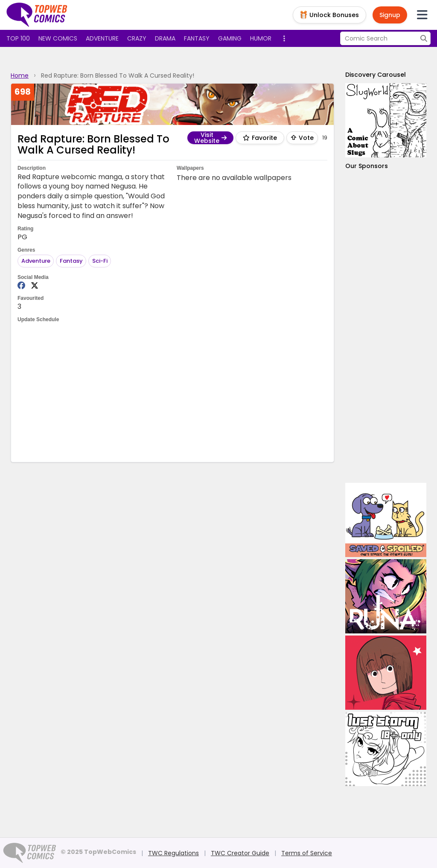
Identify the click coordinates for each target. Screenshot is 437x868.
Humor (261, 38)
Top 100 (18, 38)
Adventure (102, 38)
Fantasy (197, 38)
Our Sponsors (367, 166)
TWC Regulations (173, 853)
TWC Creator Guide (240, 853)
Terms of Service (307, 853)
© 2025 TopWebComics (98, 852)
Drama (165, 38)
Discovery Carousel (376, 75)
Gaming (230, 38)
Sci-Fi (100, 261)
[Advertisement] (173, 392)
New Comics (58, 38)
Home (20, 75)
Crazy (137, 38)
